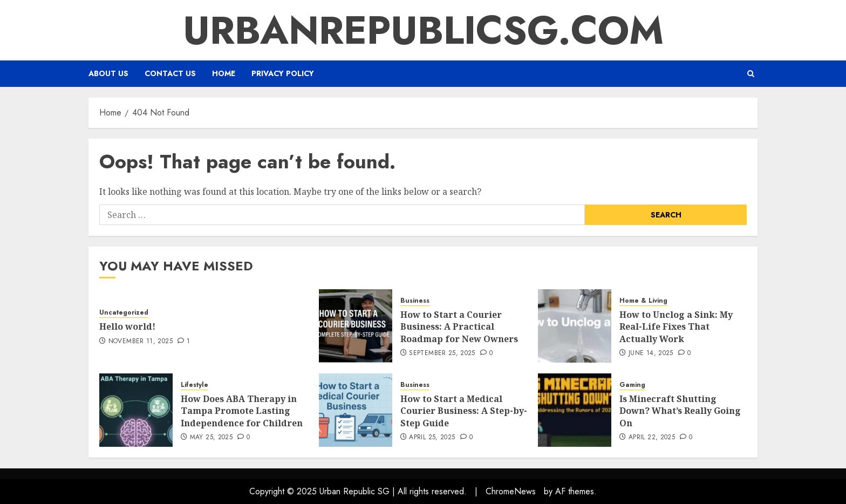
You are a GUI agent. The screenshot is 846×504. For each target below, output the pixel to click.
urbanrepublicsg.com (423, 30)
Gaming (632, 385)
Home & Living (643, 301)
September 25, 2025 (442, 353)
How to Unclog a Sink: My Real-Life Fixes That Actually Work (676, 327)
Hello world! (127, 326)
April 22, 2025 (652, 438)
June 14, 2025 (651, 353)
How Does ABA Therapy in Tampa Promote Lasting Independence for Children (242, 411)
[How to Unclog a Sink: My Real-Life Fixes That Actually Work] (575, 326)
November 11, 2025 (141, 342)
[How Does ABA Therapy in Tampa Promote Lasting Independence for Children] (136, 410)
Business (415, 301)
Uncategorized (124, 313)
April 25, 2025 (432, 438)
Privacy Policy (283, 73)
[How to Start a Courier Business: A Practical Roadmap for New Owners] (356, 326)
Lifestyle (195, 385)
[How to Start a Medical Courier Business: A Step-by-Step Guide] (356, 410)
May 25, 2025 (211, 438)
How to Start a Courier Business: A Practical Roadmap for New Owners (459, 327)
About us (108, 73)
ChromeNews (511, 491)
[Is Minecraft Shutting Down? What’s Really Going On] (575, 410)
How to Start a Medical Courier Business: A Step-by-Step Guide (464, 411)
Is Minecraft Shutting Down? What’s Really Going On (680, 411)
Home (224, 73)
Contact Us (170, 73)
